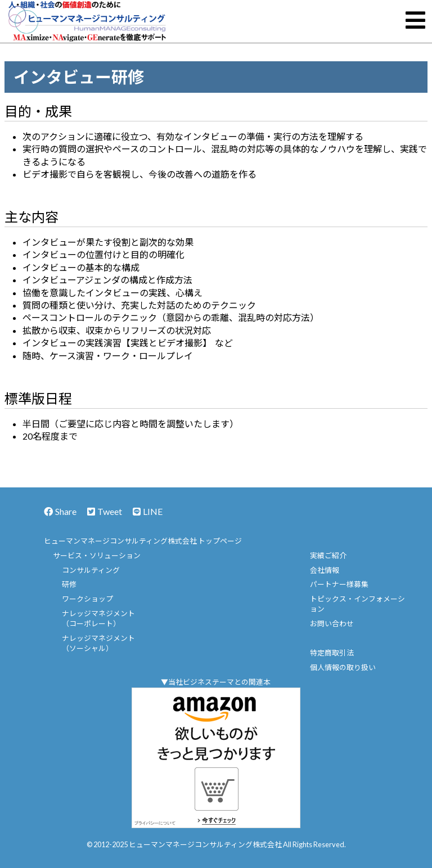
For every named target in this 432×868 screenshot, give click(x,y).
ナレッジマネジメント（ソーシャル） (98, 643)
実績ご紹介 (328, 555)
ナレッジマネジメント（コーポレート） (98, 618)
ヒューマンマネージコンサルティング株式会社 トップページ (143, 541)
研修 (69, 584)
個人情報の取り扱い (343, 667)
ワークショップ (87, 599)
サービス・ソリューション (97, 555)
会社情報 (325, 570)
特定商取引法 (332, 653)
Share (60, 511)
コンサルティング (91, 570)
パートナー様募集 (339, 584)
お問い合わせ (332, 623)
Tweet (105, 511)
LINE (148, 511)
